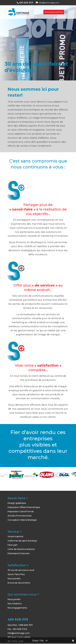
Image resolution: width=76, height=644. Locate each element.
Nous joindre (14, 579)
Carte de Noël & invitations (21, 549)
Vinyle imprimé (15, 536)
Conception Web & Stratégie (22, 520)
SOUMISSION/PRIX (54, 12)
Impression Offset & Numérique (24, 507)
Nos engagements (17, 608)
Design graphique (17, 503)
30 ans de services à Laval (21, 570)
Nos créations (15, 604)
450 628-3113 (18, 620)
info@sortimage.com (19, 633)
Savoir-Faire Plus (16, 574)
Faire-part (13, 545)
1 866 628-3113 (26, 625)
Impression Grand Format (21, 511)
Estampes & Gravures (18, 553)
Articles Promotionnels (20, 516)
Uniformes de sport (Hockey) (22, 541)
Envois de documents (19, 583)
